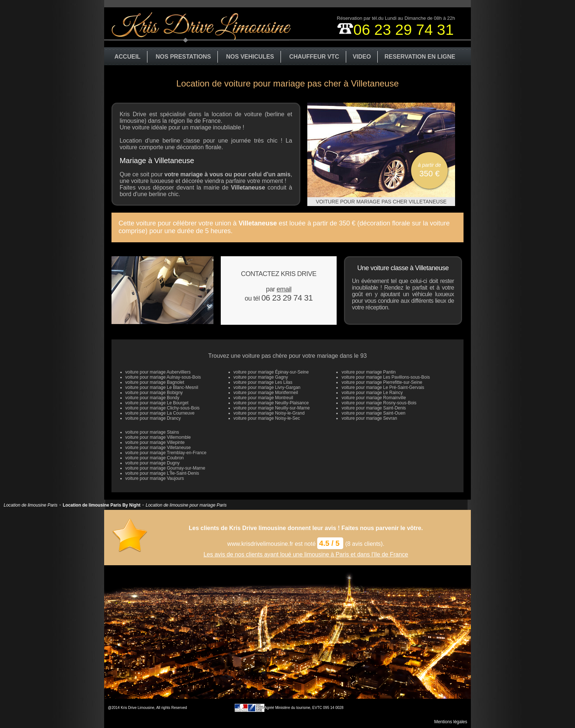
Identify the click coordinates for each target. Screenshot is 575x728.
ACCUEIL (127, 57)
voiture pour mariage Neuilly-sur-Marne (272, 408)
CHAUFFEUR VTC (314, 57)
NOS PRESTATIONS (184, 57)
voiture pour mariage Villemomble (158, 437)
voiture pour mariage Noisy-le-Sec (267, 418)
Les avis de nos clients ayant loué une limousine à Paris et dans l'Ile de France (306, 554)
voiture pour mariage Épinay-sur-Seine (271, 372)
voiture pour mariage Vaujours (155, 478)
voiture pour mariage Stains (152, 432)
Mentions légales (451, 722)
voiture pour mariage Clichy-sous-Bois (163, 408)
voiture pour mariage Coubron (155, 458)
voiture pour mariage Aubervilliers (158, 372)
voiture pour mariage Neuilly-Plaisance (271, 403)
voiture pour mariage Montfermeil (266, 393)
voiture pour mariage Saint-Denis (373, 408)
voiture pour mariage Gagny (261, 377)
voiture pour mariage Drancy (153, 418)
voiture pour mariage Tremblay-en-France (166, 453)
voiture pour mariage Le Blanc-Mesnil (162, 387)
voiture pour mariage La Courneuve (160, 413)
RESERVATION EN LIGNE (420, 57)
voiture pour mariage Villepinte (155, 442)
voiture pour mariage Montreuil (263, 398)
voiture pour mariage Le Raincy (372, 393)
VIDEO (362, 57)
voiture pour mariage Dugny (153, 463)
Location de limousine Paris (31, 505)
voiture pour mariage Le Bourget (157, 403)
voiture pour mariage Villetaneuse (158, 448)
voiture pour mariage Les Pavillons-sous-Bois (386, 377)
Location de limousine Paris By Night (102, 505)
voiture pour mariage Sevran (369, 418)
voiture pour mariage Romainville (373, 398)
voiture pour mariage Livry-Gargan (267, 387)
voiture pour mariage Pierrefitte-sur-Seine (382, 382)
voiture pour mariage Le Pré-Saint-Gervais (383, 387)
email (284, 289)
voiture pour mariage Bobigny (154, 393)
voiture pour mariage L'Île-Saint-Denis (162, 473)
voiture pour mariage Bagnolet (155, 382)
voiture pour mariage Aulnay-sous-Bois (163, 377)
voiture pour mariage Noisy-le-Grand (269, 413)
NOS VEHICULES (250, 57)
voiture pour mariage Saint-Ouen (373, 413)
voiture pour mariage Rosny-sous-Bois (379, 403)
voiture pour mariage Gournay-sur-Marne (165, 468)
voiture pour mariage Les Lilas (263, 382)
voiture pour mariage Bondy (152, 398)
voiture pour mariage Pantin (368, 372)
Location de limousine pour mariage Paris (186, 505)
